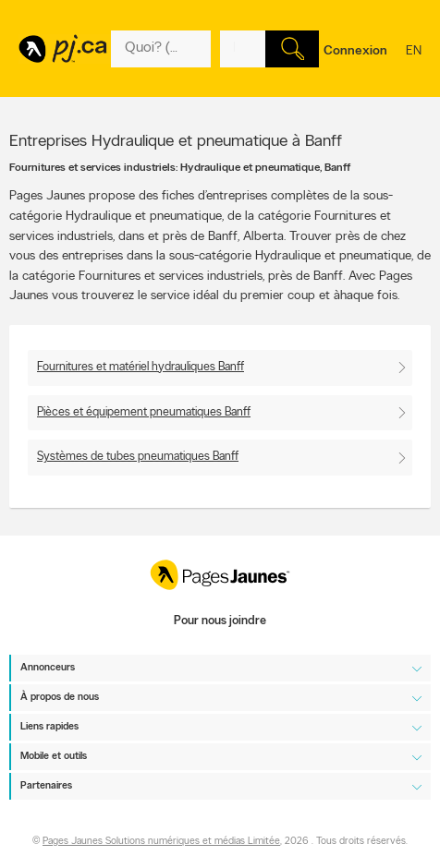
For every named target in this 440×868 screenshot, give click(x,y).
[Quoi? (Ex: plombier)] (161, 49)
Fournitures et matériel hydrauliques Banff (141, 367)
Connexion (355, 51)
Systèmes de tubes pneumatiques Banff (138, 457)
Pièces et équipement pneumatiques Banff (144, 412)
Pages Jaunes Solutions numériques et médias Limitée (161, 843)
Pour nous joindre (220, 621)
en (414, 63)
